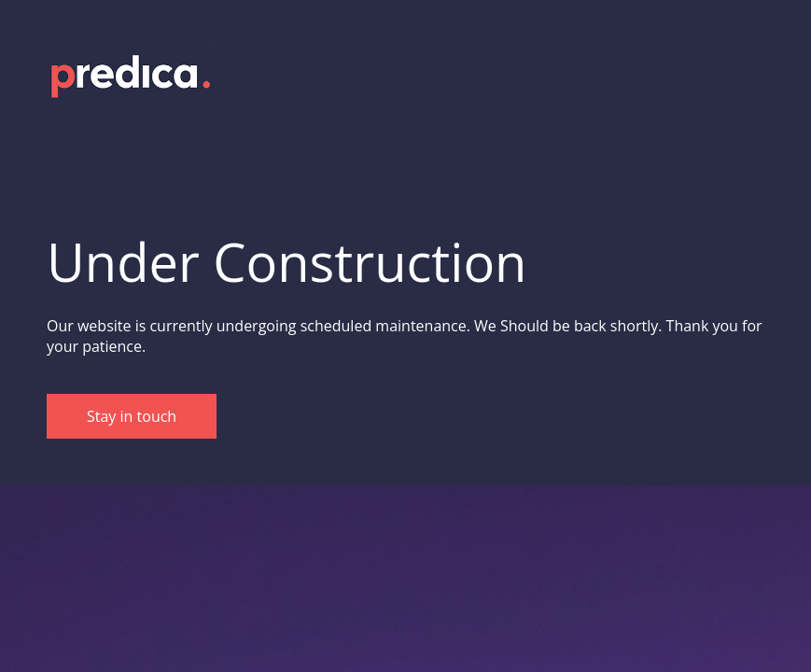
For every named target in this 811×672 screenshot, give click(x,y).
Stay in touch (132, 416)
